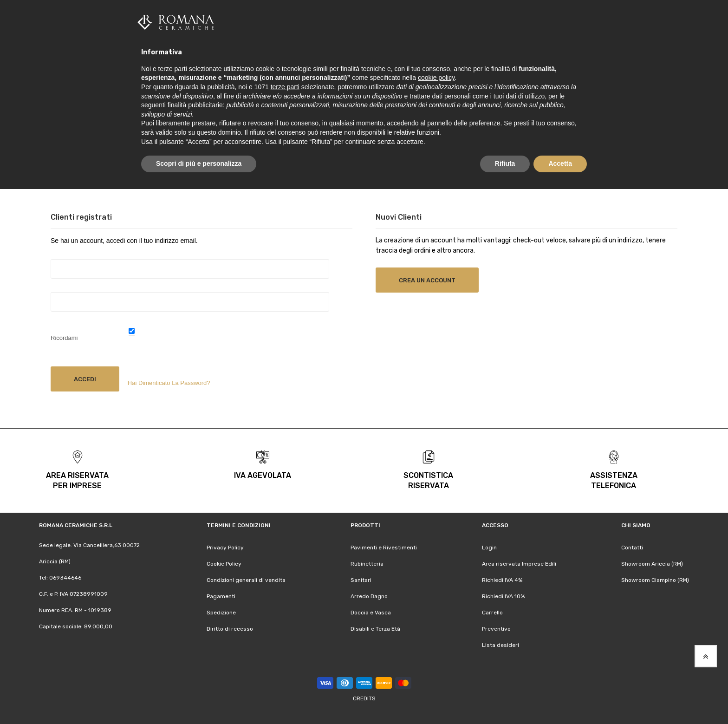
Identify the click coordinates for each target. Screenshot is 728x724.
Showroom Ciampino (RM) (655, 580)
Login (489, 547)
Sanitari (361, 580)
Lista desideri (500, 645)
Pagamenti (221, 596)
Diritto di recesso (230, 628)
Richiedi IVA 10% (503, 596)
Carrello (492, 612)
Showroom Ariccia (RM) (652, 563)
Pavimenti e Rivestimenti (384, 547)
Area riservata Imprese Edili (519, 563)
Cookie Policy (224, 563)
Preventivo (496, 628)
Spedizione (221, 612)
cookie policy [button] (436, 78)
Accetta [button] (560, 163)
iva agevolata (263, 475)
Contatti (632, 547)
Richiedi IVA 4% (502, 580)
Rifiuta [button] (505, 163)
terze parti (285, 87)
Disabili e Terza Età (375, 628)
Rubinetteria (367, 563)
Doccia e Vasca (371, 612)
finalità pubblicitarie (195, 105)
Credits (364, 698)
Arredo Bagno (369, 596)
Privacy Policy (225, 547)
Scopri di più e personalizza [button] (199, 163)
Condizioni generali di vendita (246, 580)
